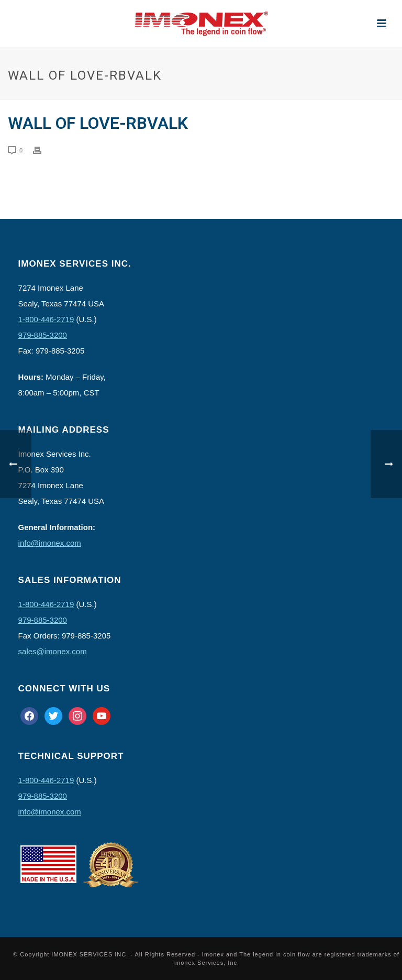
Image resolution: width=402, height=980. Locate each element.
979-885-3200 (43, 335)
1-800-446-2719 (46, 319)
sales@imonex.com (53, 651)
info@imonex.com (50, 543)
